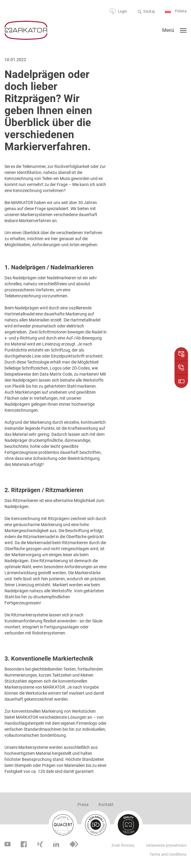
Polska (176, 11)
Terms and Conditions (168, 854)
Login (122, 11)
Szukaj (149, 11)
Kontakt (106, 804)
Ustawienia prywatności (166, 845)
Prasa (83, 804)
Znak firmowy (123, 845)
